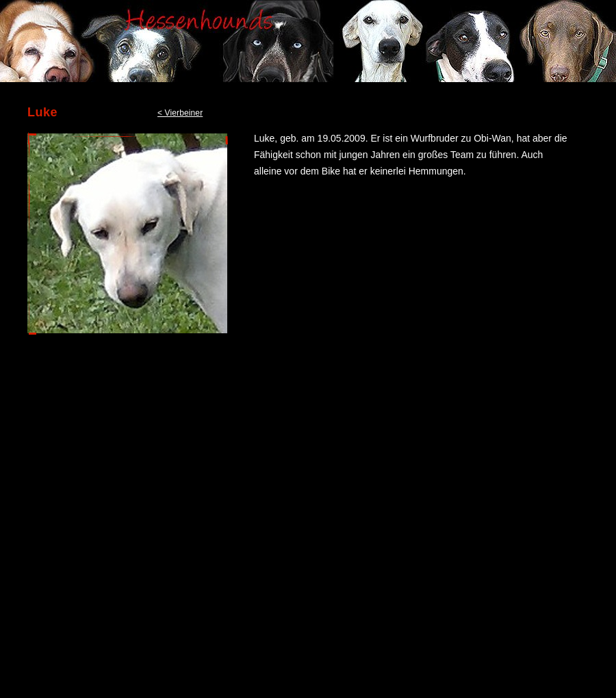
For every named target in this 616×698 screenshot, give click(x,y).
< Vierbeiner (180, 113)
